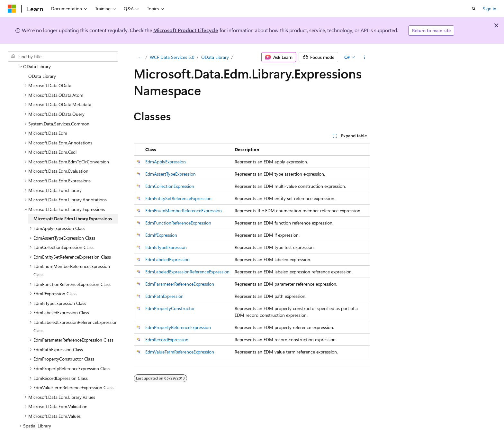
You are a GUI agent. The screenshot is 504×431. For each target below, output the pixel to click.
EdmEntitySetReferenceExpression (178, 198)
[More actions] (365, 57)
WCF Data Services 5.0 (172, 57)
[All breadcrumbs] (139, 57)
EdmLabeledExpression (167, 259)
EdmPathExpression (164, 296)
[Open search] (474, 9)
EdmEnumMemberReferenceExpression (184, 211)
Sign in (490, 9)
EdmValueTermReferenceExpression (180, 352)
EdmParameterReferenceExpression (180, 284)
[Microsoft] (12, 9)
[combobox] (63, 57)
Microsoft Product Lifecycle (186, 30)
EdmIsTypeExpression (166, 247)
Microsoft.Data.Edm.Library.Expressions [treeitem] (73, 203)
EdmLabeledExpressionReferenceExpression (187, 272)
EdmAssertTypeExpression (171, 174)
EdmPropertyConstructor (170, 308)
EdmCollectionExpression (170, 186)
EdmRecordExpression (167, 339)
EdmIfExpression (161, 235)
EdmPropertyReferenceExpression (178, 327)
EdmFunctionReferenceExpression (178, 223)
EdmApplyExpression (166, 162)
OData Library (215, 57)
